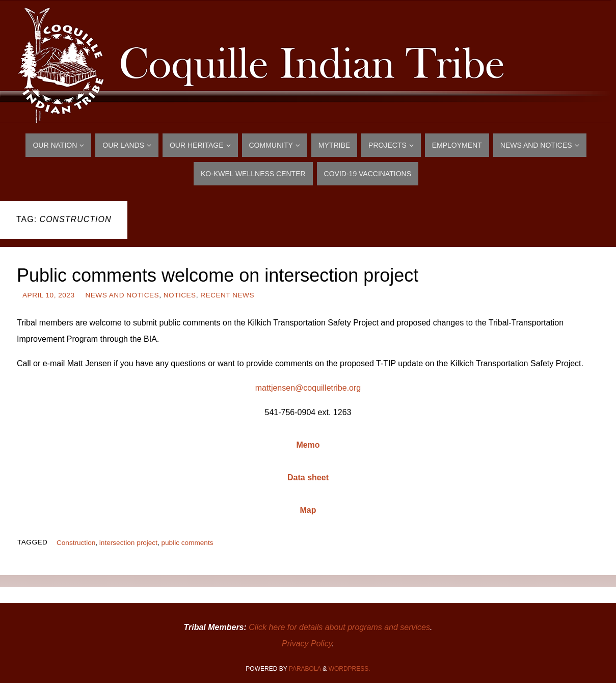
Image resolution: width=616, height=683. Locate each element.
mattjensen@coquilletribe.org (308, 388)
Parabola (305, 669)
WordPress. (350, 669)
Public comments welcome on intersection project (218, 275)
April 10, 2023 (48, 295)
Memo (308, 445)
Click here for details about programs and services (339, 627)
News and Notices (122, 295)
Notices (180, 295)
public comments (188, 543)
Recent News (227, 295)
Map (308, 510)
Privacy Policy (307, 644)
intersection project (128, 543)
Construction (76, 543)
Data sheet (308, 477)
